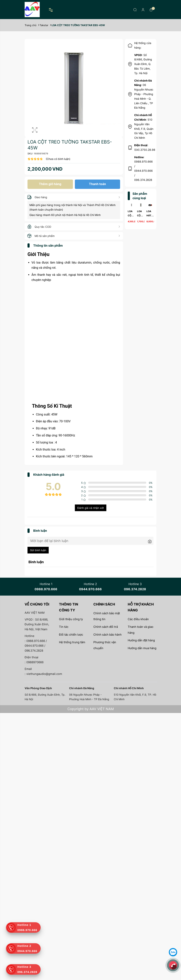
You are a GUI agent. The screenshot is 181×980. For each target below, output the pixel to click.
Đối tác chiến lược (71, 635)
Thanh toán (97, 184)
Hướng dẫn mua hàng (142, 648)
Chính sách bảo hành (107, 635)
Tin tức (64, 627)
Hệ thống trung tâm (72, 642)
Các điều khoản (138, 619)
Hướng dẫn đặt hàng (141, 640)
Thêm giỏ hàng (50, 184)
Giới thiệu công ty (71, 619)
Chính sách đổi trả (106, 627)
